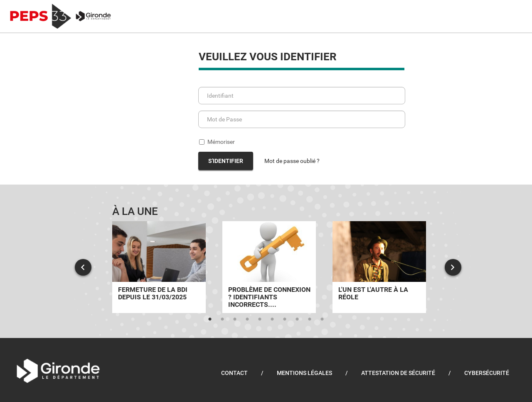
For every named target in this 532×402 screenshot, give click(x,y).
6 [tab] (272, 319)
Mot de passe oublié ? (292, 161)
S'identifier (226, 161)
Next (453, 267)
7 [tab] (285, 319)
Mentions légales (304, 373)
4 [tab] (247, 319)
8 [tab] (297, 319)
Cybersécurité (487, 373)
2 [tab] (222, 319)
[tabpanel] (159, 267)
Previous (83, 267)
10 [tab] (322, 319)
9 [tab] (310, 319)
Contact (234, 373)
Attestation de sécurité (398, 373)
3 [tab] (235, 319)
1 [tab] (210, 319)
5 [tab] (260, 319)
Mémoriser (217, 142)
